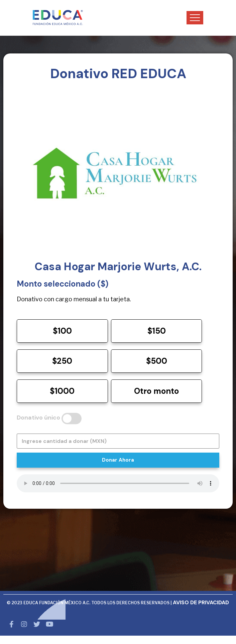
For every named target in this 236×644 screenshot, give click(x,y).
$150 (157, 331)
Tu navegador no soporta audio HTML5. (118, 483)
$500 (157, 361)
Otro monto (156, 391)
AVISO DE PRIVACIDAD (201, 602)
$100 (62, 331)
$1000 (62, 391)
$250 (62, 361)
